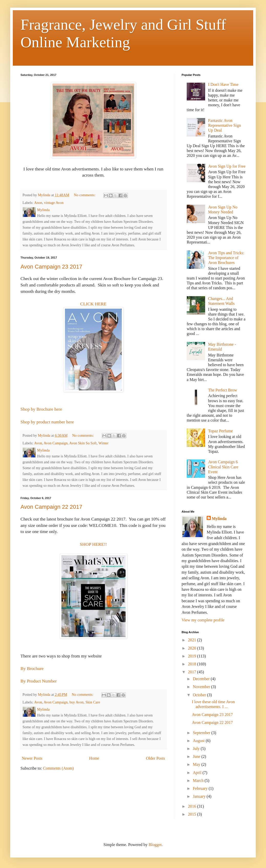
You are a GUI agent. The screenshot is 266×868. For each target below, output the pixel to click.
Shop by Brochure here (41, 409)
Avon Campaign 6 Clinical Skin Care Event (223, 467)
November (202, 687)
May (197, 764)
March (199, 780)
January (200, 796)
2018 (193, 664)
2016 (193, 806)
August (199, 741)
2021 (193, 640)
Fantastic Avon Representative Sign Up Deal (224, 125)
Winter (103, 443)
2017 (193, 672)
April (198, 773)
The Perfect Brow (223, 390)
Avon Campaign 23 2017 (51, 267)
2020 (193, 648)
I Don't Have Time (223, 84)
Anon (38, 203)
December (202, 679)
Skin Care (93, 702)
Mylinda (219, 519)
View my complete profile (203, 620)
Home (94, 758)
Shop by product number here (47, 422)
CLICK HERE (93, 304)
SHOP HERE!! (93, 544)
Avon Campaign (56, 443)
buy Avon (76, 702)
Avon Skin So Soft (83, 443)
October (200, 695)
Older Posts (156, 758)
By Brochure (32, 668)
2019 (193, 656)
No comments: (85, 195)
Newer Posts (32, 758)
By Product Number (39, 681)
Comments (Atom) (58, 768)
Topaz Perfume (220, 431)
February (201, 788)
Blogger (155, 845)
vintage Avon (54, 203)
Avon (38, 443)
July (197, 749)
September (202, 733)
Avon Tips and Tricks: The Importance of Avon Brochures (226, 258)
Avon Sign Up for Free (227, 166)
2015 (193, 814)
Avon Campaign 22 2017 (51, 507)
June (197, 756)
